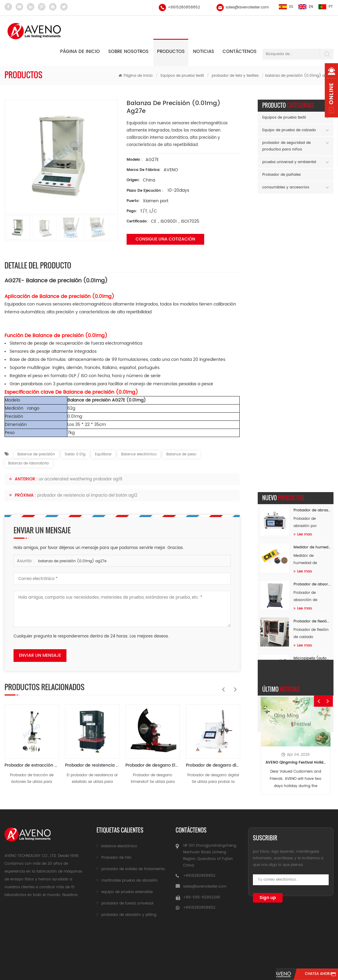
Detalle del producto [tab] (38, 265)
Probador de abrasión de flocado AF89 (312, 221)
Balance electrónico (139, 454)
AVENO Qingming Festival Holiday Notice (296, 490)
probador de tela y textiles (235, 76)
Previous (222, 686)
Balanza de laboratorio (29, 463)
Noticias (204, 52)
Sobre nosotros (128, 52)
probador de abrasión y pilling (129, 915)
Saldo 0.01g (75, 454)
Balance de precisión (36, 454)
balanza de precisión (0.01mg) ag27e (72, 561)
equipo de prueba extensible (127, 892)
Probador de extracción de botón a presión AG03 (32, 765)
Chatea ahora (310, 974)
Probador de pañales (281, 175)
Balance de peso (181, 454)
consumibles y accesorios (286, 187)
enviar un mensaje (40, 655)
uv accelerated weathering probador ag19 (80, 479)
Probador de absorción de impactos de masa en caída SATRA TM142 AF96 (312, 295)
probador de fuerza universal (127, 903)
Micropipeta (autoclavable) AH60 (312, 369)
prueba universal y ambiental (289, 162)
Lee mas (303, 245)
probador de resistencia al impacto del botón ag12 (87, 496)
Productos (171, 52)
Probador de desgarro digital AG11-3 (213, 765)
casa (27, 943)
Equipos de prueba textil (182, 76)
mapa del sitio (269, 943)
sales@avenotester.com (247, 7)
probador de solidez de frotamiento (133, 869)
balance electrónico (119, 846)
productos (66, 943)
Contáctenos (240, 52)
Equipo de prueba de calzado (289, 130)
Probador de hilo (116, 858)
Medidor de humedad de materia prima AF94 (312, 258)
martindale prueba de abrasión (130, 881)
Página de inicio (80, 52)
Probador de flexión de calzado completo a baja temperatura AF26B (312, 332)
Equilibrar (103, 454)
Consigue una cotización (165, 239)
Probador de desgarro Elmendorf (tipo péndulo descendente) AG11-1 (153, 765)
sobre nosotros (119, 943)
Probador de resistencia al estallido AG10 (92, 765)
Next (234, 686)
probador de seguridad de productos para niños (286, 146)
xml (169, 954)
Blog (312, 943)
